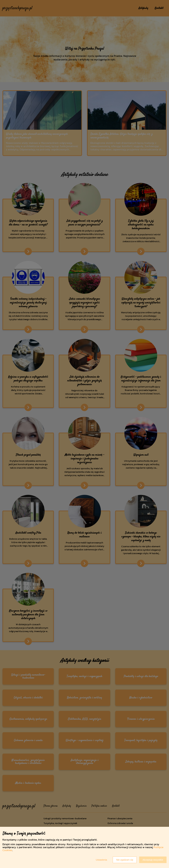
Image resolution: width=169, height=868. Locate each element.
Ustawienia (101, 860)
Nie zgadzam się (125, 860)
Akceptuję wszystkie (153, 860)
